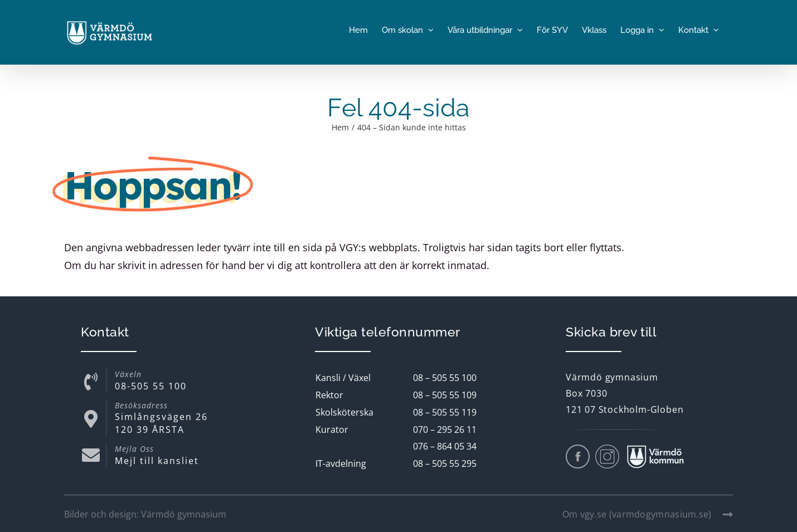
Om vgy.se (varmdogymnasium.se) (648, 514)
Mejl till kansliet (157, 461)
